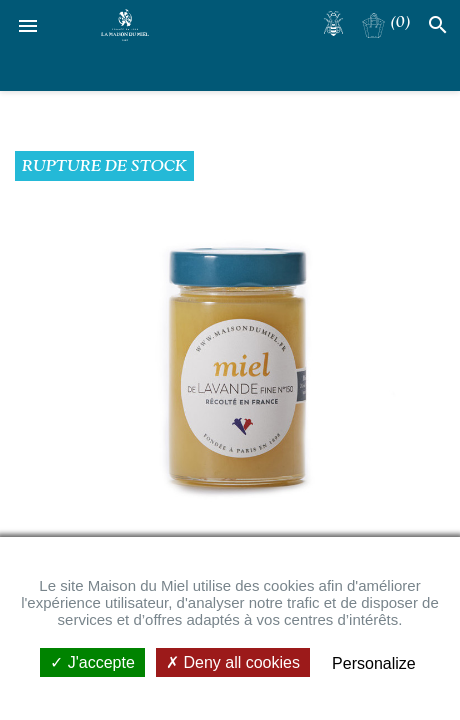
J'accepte (92, 662)
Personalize (374, 663)
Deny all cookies (233, 662)
